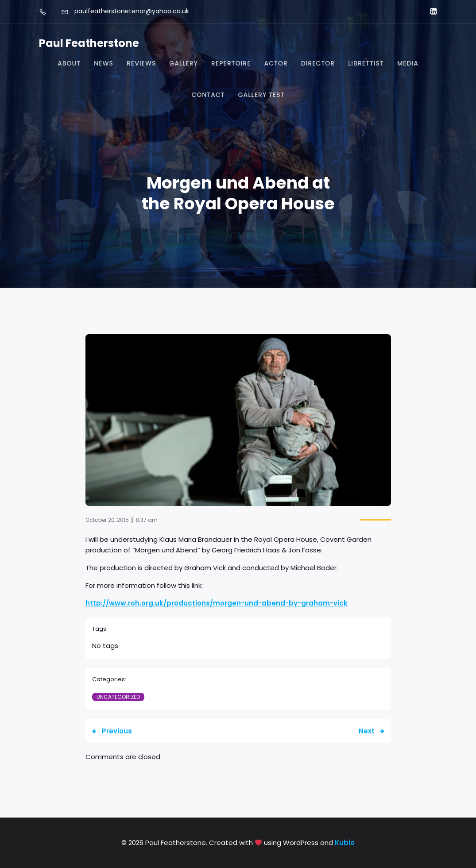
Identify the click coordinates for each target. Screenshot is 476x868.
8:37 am (147, 520)
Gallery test (261, 95)
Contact (208, 95)
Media (408, 63)
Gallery (184, 63)
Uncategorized (118, 697)
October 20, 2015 (107, 520)
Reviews (141, 63)
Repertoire (231, 63)
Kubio (345, 843)
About (69, 63)
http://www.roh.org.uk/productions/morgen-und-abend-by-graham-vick (217, 603)
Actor (276, 63)
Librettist (366, 63)
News (104, 63)
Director (318, 63)
